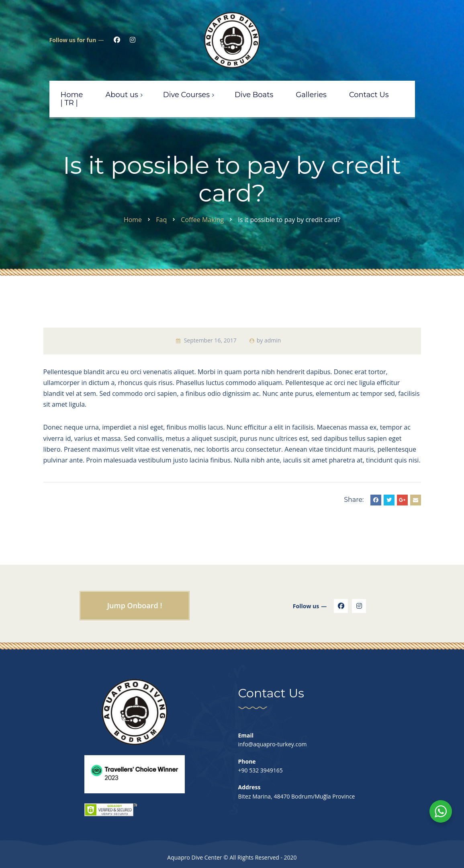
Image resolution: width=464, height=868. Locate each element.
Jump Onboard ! (135, 605)
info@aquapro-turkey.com (273, 744)
